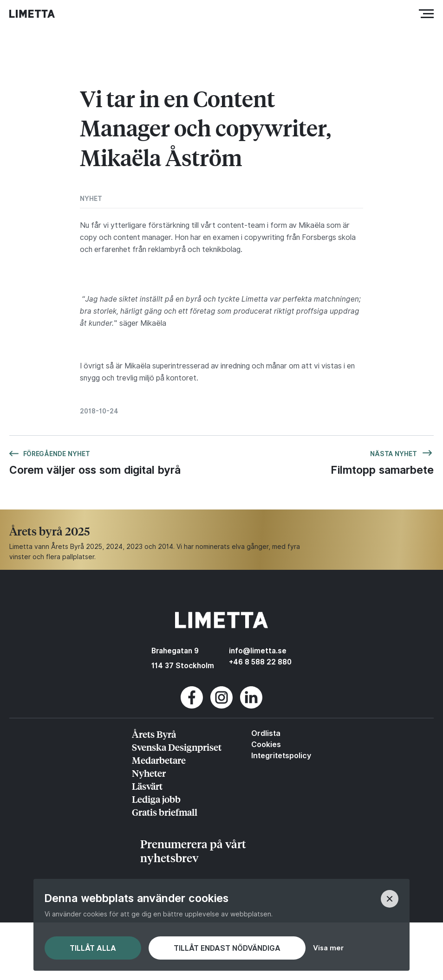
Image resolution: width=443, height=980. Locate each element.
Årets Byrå (154, 734)
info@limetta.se (258, 651)
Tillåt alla (93, 948)
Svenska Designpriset (177, 747)
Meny (428, 14)
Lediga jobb (156, 799)
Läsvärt (147, 786)
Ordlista (266, 733)
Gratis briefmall (165, 812)
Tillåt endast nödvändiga (227, 948)
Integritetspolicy (281, 755)
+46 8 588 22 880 (260, 662)
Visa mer (328, 948)
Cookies (266, 744)
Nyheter (149, 773)
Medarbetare (159, 760)
